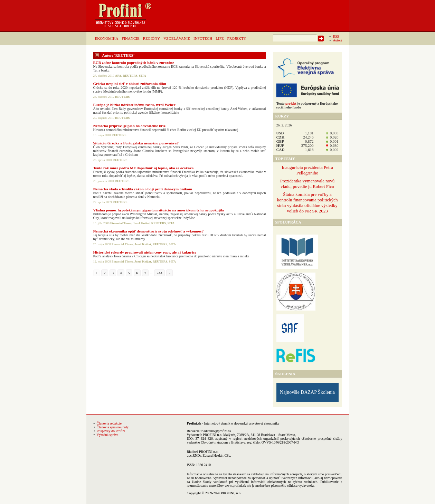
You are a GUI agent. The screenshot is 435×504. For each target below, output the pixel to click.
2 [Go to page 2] (105, 273)
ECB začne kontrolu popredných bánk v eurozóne (134, 63)
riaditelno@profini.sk (216, 431)
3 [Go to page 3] (113, 273)
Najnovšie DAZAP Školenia (307, 392)
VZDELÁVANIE (177, 38)
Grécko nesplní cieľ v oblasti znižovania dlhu (130, 84)
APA (118, 76)
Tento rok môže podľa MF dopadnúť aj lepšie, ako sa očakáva (144, 168)
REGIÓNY (152, 38)
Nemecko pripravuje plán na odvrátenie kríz (129, 126)
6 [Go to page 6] (137, 273)
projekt (291, 103)
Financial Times (121, 223)
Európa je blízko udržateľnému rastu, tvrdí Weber (134, 105)
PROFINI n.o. (212, 435)
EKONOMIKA (107, 38)
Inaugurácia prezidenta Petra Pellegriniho (307, 170)
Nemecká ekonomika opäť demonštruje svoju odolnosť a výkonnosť (148, 231)
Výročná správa (108, 435)
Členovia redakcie (109, 423)
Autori (337, 40)
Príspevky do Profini (111, 431)
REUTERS (130, 76)
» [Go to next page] (170, 273)
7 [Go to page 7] (145, 273)
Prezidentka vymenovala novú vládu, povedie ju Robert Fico (307, 184)
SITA (142, 76)
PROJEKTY (237, 38)
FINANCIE (130, 38)
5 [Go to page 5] (129, 273)
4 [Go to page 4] (121, 273)
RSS (336, 36)
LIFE (220, 38)
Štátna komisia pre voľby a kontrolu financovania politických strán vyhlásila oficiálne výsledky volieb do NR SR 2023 (307, 203)
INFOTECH (203, 38)
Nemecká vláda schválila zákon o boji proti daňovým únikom (143, 189)
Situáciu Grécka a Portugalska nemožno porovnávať (136, 143)
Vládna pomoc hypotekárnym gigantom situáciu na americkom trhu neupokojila (159, 210)
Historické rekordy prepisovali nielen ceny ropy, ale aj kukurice (145, 252)
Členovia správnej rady (113, 427)
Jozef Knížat (141, 223)
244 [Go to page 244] (159, 273)
